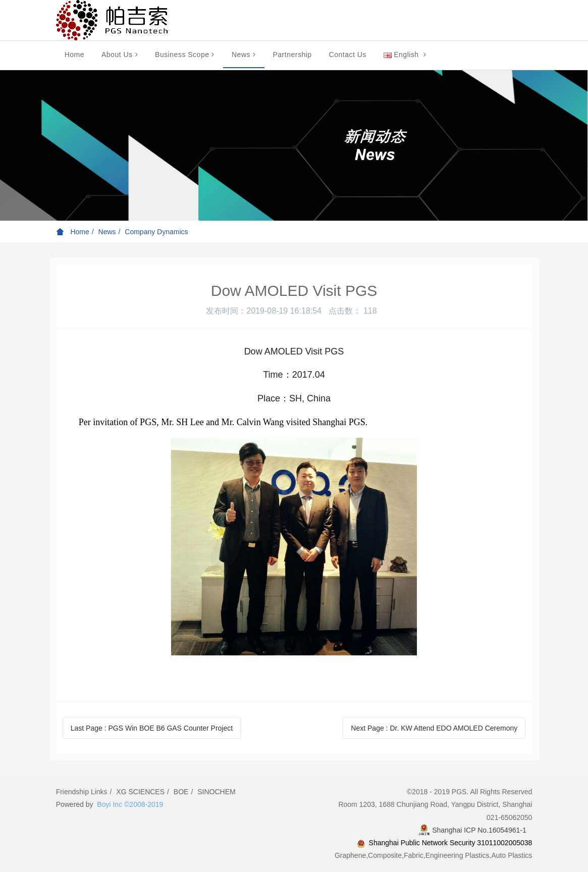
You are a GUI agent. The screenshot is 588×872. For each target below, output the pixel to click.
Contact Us (348, 55)
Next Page (434, 728)
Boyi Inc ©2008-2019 (130, 804)
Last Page (152, 728)
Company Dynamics (156, 232)
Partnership (292, 55)
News (244, 55)
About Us (120, 55)
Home (74, 55)
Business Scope (185, 55)
